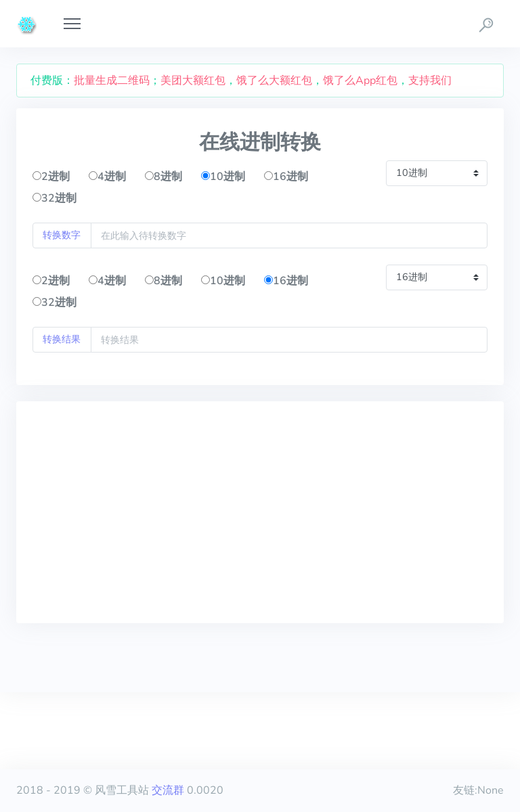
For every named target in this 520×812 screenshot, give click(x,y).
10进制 (223, 177)
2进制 (51, 177)
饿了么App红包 (360, 81)
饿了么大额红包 (274, 81)
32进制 (55, 198)
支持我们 (430, 81)
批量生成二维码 (112, 81)
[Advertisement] (260, 512)
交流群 (168, 790)
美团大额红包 (193, 81)
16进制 (286, 177)
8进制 (164, 177)
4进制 (107, 177)
